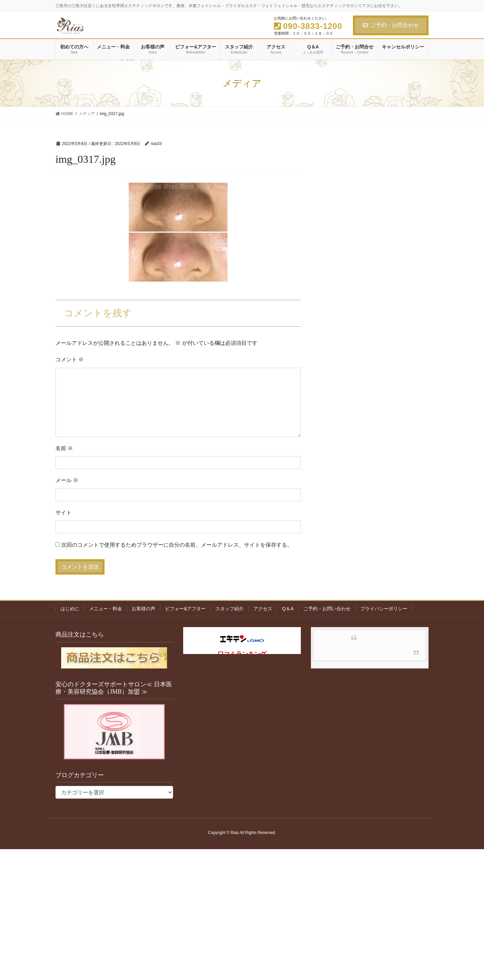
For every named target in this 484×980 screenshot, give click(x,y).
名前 (64, 448)
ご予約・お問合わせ (391, 25)
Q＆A (288, 609)
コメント (70, 359)
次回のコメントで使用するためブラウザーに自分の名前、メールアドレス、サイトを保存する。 (177, 545)
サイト (64, 513)
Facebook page (370, 646)
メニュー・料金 (106, 609)
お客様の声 (144, 609)
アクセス (263, 609)
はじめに (70, 609)
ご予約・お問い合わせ (327, 609)
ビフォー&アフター (185, 609)
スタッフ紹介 (230, 609)
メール (67, 480)
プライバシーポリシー (384, 609)
